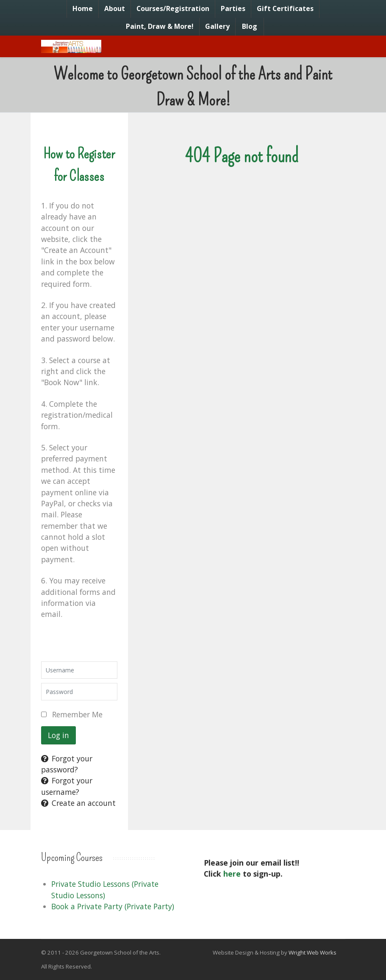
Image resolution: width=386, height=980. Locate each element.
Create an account (78, 803)
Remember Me (77, 714)
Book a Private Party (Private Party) (113, 906)
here (232, 874)
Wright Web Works (312, 952)
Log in (58, 735)
